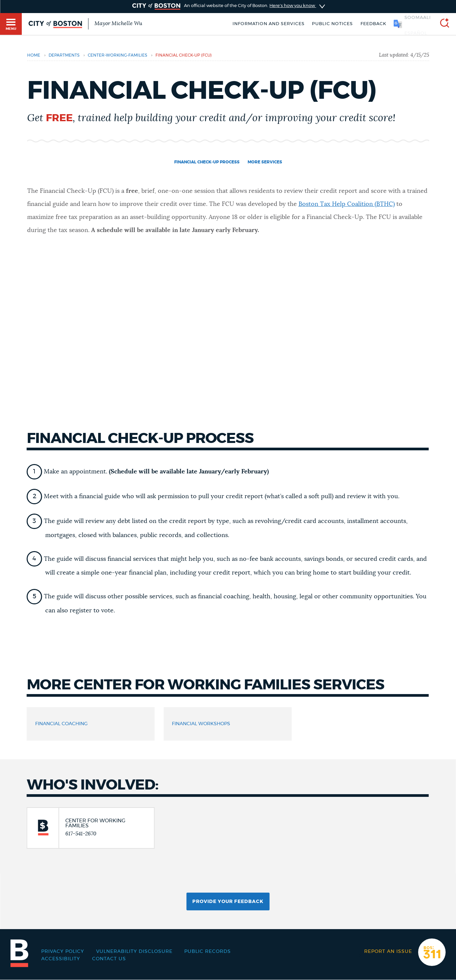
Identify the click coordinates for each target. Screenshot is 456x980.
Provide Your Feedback (228, 902)
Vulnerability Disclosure (134, 952)
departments (64, 55)
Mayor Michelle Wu (118, 23)
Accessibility (61, 959)
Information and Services (269, 24)
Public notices (332, 24)
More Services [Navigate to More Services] (265, 162)
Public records (208, 952)
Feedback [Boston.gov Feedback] (373, 24)
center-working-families (117, 55)
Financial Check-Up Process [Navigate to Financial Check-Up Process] (207, 162)
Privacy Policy (63, 952)
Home (34, 55)
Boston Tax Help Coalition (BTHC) (347, 204)
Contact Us (109, 959)
